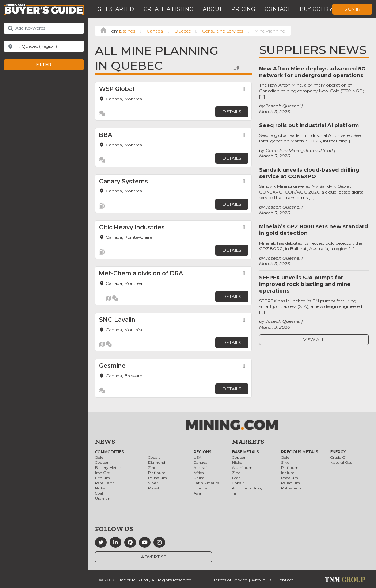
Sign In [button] (352, 9)
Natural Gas (341, 463)
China (199, 478)
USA (198, 457)
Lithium (102, 478)
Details (232, 112)
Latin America (207, 483)
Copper (102, 463)
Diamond (157, 463)
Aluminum (242, 468)
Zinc (152, 468)
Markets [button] (248, 442)
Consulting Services (223, 31)
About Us (262, 580)
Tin (235, 493)
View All (314, 339)
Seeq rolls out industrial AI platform (309, 125)
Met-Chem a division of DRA (141, 273)
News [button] (105, 442)
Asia (197, 493)
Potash (154, 488)
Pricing (243, 9)
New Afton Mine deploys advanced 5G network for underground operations (312, 72)
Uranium (103, 498)
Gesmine (112, 366)
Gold (99, 457)
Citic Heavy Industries (132, 227)
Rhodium (290, 478)
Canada (155, 31)
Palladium (157, 478)
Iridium (288, 473)
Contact (277, 9)
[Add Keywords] (44, 28)
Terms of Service (230, 580)
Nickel (101, 488)
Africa (199, 473)
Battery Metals (108, 468)
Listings (127, 31)
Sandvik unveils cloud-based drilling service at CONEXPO (309, 173)
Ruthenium (292, 488)
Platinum (157, 473)
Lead (236, 478)
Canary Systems (124, 181)
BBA (106, 135)
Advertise (154, 557)
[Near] (44, 46)
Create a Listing (168, 9)
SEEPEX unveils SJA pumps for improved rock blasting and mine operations (305, 284)
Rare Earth (105, 483)
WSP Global (117, 89)
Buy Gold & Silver (327, 9)
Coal (99, 493)
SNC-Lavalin (117, 320)
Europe (200, 488)
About (212, 9)
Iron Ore (102, 473)
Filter (51, 65)
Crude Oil (339, 457)
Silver (153, 483)
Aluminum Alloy (247, 488)
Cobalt (154, 457)
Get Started (116, 9)
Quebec (183, 31)
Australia (202, 468)
